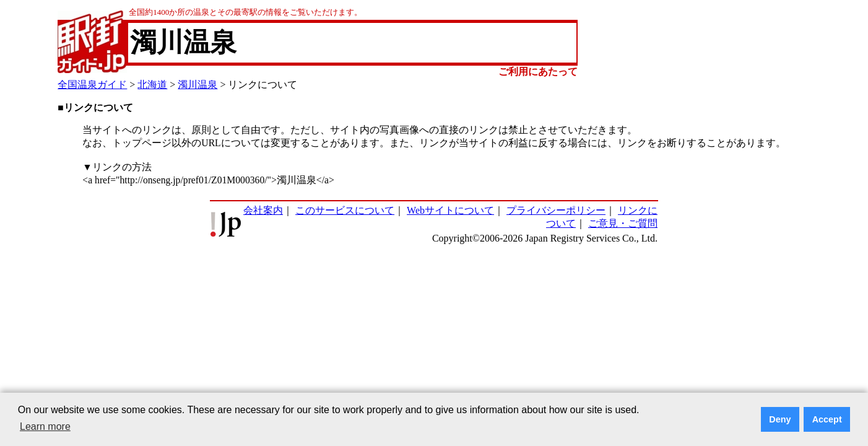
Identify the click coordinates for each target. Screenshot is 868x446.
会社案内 (263, 210)
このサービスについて (345, 210)
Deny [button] (780, 419)
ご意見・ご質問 (623, 223)
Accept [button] (827, 419)
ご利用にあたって (538, 72)
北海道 (152, 85)
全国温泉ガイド (92, 85)
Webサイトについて (450, 210)
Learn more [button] (45, 426)
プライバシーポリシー (556, 210)
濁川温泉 (197, 85)
